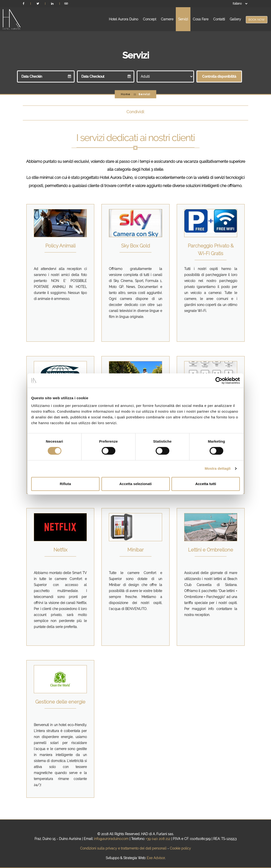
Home (126, 94)
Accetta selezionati (135, 484)
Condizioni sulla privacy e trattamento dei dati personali (123, 848)
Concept (150, 19)
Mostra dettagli (218, 468)
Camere (167, 19)
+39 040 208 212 (158, 839)
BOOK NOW (257, 20)
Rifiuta (65, 484)
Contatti (219, 19)
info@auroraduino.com (111, 839)
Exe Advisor (156, 858)
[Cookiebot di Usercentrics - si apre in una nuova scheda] (219, 381)
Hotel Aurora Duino (124, 19)
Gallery (235, 19)
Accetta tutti (206, 484)
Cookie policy (180, 848)
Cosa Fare (201, 19)
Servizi (183, 19)
